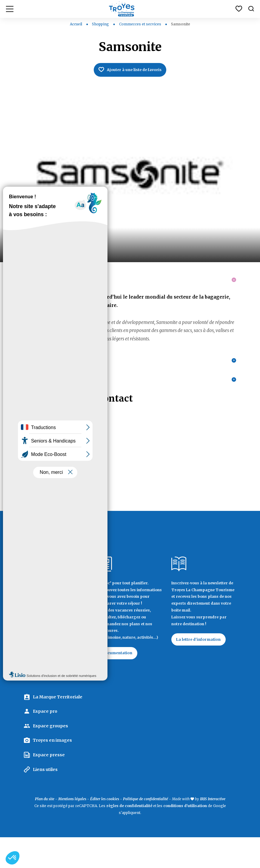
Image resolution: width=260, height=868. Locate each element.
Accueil (76, 24)
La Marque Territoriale (58, 728)
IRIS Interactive (213, 830)
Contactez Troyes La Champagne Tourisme (54, 700)
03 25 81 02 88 (39, 485)
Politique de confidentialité (146, 830)
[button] (13, 858)
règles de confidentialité (129, 837)
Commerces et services (141, 24)
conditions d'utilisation (185, 837)
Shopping (101, 24)
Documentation (121, 683)
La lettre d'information (202, 669)
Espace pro (45, 742)
